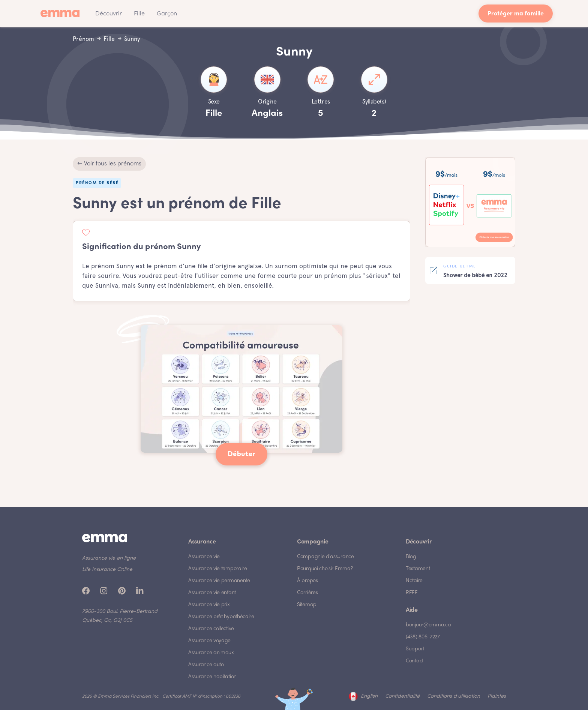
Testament (418, 569)
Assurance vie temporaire (218, 569)
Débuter (241, 454)
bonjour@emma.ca (428, 625)
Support (415, 649)
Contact (415, 661)
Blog (411, 557)
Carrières (307, 593)
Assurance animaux (211, 653)
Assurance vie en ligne (109, 558)
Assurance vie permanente (219, 581)
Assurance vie (204, 557)
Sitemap (307, 605)
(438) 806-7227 (423, 637)
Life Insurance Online (107, 570)
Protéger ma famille (516, 14)
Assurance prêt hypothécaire (221, 617)
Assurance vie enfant (212, 593)
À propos (307, 581)
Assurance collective (211, 629)
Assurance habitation (212, 677)
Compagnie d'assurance (325, 557)
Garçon (167, 14)
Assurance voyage (209, 641)
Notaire (414, 581)
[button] (109, 14)
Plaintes (497, 696)
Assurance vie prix (209, 605)
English (369, 696)
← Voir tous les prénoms (109, 164)
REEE (412, 593)
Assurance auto (206, 665)
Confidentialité (402, 696)
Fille (139, 14)
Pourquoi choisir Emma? (325, 569)
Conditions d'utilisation (454, 696)
